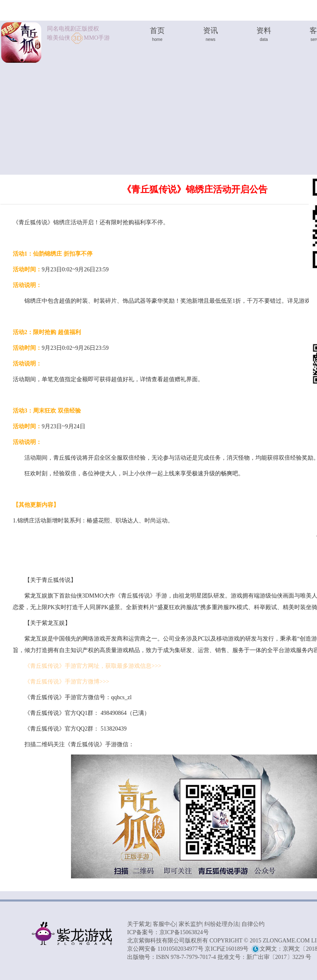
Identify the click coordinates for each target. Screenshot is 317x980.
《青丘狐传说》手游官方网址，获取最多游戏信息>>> (93, 666)
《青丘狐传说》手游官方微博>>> (67, 682)
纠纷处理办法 (222, 924)
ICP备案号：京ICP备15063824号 (168, 932)
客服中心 (164, 924)
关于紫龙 (139, 924)
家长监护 (190, 924)
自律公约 (253, 924)
